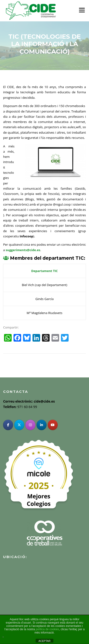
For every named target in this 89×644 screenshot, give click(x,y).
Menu (82, 10)
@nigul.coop (61, 204)
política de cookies (47, 629)
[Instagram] (30, 425)
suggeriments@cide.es (23, 250)
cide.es (81, 210)
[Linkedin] (42, 425)
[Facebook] (8, 425)
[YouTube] (53, 425)
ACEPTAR (44, 641)
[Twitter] (19, 425)
